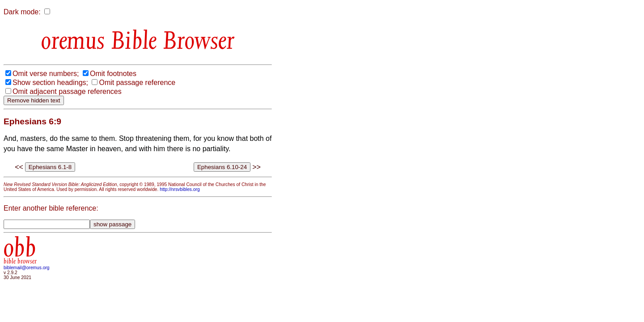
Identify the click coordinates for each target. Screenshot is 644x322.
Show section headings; (50, 83)
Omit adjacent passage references (67, 91)
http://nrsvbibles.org (180, 189)
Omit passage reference (137, 83)
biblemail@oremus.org (27, 268)
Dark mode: (22, 12)
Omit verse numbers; (46, 74)
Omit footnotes (113, 74)
